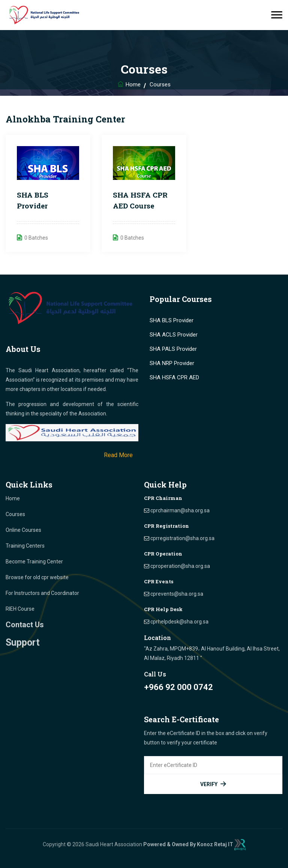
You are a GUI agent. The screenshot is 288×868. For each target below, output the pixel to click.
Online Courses (23, 530)
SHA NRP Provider (172, 363)
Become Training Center (34, 562)
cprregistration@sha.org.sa (182, 538)
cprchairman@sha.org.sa (180, 510)
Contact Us (25, 625)
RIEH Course (20, 609)
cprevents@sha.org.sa (177, 594)
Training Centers (25, 546)
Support (23, 642)
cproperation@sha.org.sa (180, 566)
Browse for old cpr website (37, 577)
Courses (15, 514)
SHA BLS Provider (172, 320)
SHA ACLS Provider (174, 335)
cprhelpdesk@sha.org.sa (179, 622)
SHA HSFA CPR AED (174, 377)
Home (133, 85)
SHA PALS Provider (173, 349)
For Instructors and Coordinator (42, 593)
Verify (213, 784)
